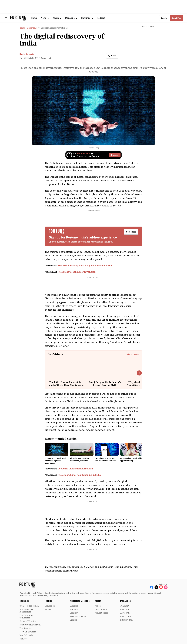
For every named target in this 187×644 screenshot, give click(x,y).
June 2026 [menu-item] (125, 606)
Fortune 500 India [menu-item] (28, 621)
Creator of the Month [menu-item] (29, 606)
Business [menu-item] (74, 606)
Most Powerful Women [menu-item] (30, 625)
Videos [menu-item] (98, 606)
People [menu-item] (48, 609)
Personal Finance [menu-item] (78, 616)
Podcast (101, 18)
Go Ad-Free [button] (176, 18)
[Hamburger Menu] (6, 18)
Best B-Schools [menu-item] (26, 635)
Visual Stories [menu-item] (101, 613)
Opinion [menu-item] (74, 620)
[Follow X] (156, 587)
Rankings (24, 601)
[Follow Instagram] (166, 587)
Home (34, 18)
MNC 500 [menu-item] (24, 639)
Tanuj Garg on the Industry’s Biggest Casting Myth (105, 384)
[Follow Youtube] (161, 587)
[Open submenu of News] (45, 18)
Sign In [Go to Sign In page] (164, 18)
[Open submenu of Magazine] (71, 18)
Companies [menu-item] (50, 606)
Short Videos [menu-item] (101, 609)
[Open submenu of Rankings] (87, 18)
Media (98, 601)
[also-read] (94, 266)
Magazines (126, 601)
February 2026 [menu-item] (127, 620)
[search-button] (155, 18)
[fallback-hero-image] (56, 449)
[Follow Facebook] (152, 587)
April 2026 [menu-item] (125, 613)
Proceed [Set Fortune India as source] (115, 155)
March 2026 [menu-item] (126, 616)
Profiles (49, 601)
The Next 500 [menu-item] (26, 628)
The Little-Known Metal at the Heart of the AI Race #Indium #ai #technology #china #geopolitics (66, 385)
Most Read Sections (80, 601)
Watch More (133, 354)
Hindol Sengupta (27, 54)
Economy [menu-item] (74, 613)
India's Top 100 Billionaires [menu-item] (26, 611)
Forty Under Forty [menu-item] (28, 632)
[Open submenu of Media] (57, 18)
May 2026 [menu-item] (124, 609)
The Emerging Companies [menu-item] (26, 617)
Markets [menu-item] (74, 609)
